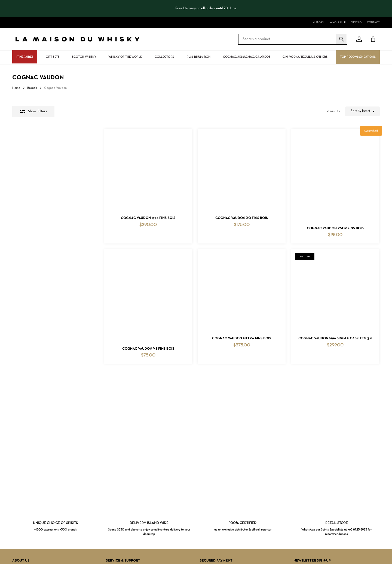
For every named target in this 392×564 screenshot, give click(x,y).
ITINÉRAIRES (25, 57)
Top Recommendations (358, 57)
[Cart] (373, 39)
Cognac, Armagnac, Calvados (247, 57)
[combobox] (362, 111)
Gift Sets (53, 57)
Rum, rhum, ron (198, 57)
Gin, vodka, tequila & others (305, 57)
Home (16, 88)
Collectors (164, 57)
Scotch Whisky (84, 57)
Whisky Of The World (125, 57)
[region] (196, 8)
